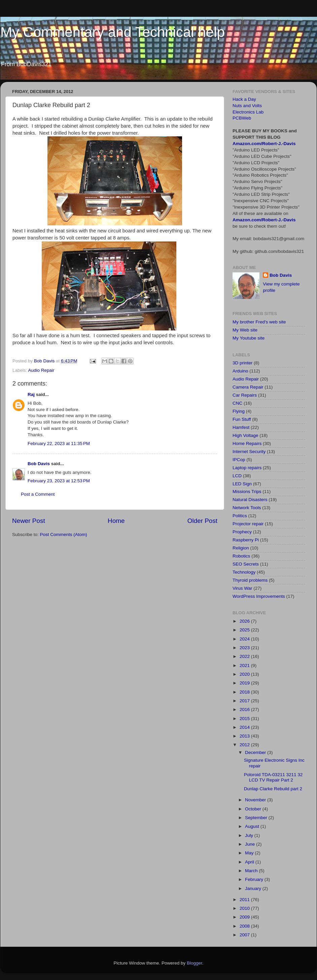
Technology (244, 572)
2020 (245, 674)
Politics (240, 516)
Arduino (240, 371)
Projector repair (248, 524)
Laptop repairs (247, 468)
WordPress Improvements (259, 596)
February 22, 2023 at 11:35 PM (59, 443)
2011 (245, 900)
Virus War (242, 588)
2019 (245, 683)
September (257, 818)
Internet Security (249, 452)
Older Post (202, 521)
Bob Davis (39, 464)
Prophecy (242, 532)
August (253, 826)
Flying (239, 411)
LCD (237, 476)
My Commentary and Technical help (113, 32)
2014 (245, 727)
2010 (245, 908)
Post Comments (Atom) (64, 534)
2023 (245, 648)
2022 (245, 656)
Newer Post (29, 521)
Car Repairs (245, 395)
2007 (245, 935)
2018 (245, 692)
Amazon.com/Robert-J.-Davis (264, 144)
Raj (31, 394)
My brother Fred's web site (259, 322)
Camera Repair (248, 387)
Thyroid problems (250, 580)
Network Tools (247, 508)
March (252, 871)
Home (116, 521)
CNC (237, 403)
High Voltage (245, 435)
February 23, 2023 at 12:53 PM (59, 481)
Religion (241, 548)
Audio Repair (41, 370)
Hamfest (241, 427)
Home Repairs (247, 443)
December (256, 752)
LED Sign (242, 484)
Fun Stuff (242, 419)
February (255, 879)
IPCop (239, 460)
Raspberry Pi (246, 540)
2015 (245, 719)
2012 (245, 745)
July (250, 835)
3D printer (242, 363)
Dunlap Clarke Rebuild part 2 (273, 789)
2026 (245, 621)
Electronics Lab (248, 112)
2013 (245, 736)
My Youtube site (249, 338)
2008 (245, 926)
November (256, 800)
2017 (245, 701)
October (254, 809)
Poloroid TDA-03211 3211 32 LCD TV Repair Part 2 (273, 777)
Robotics (241, 556)
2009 (245, 917)
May (250, 853)
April (250, 862)
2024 (245, 639)
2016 (245, 709)
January (254, 888)
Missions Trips (247, 492)
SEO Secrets (246, 564)
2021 (245, 665)
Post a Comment (38, 494)
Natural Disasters (250, 500)
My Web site (245, 330)
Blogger (195, 963)
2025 (245, 630)
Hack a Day (244, 99)
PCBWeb (242, 118)
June (251, 844)
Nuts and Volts (247, 106)
